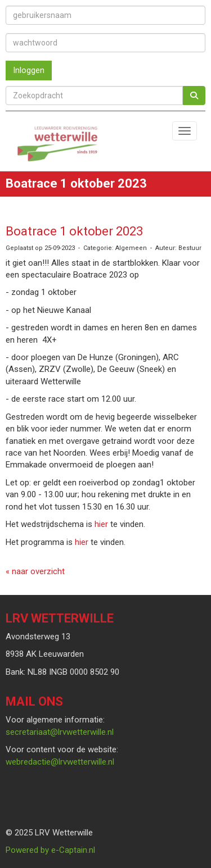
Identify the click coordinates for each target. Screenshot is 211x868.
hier (101, 524)
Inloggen (29, 70)
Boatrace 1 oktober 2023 (74, 231)
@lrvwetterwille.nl (60, 732)
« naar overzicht (35, 571)
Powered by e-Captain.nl (50, 850)
